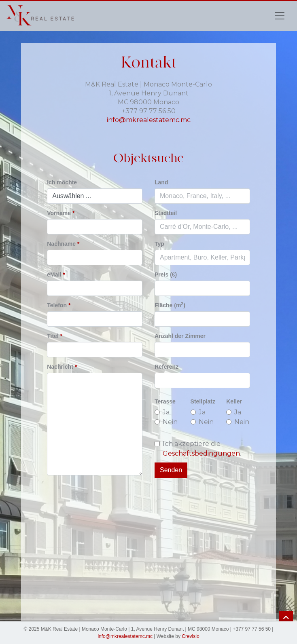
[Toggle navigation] (280, 16)
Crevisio (190, 636)
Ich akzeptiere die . (202, 449)
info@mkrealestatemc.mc (149, 120)
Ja (166, 412)
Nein (170, 422)
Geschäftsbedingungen (201, 453)
